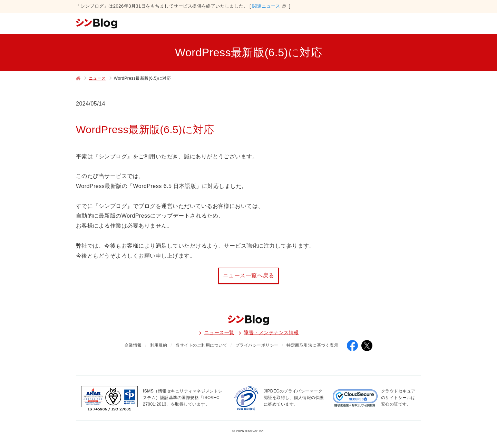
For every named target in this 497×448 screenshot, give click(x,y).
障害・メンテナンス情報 (271, 332)
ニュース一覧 (219, 332)
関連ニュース (266, 6)
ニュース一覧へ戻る (248, 275)
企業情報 (133, 345)
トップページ (78, 79)
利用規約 (159, 345)
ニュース (97, 78)
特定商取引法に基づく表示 (312, 345)
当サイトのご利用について (201, 345)
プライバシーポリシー (257, 345)
